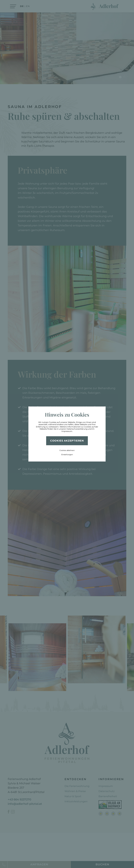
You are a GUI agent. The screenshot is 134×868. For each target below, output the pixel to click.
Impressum (67, 431)
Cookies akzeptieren (67, 441)
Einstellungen (67, 455)
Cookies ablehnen (67, 450)
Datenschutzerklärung (77, 429)
